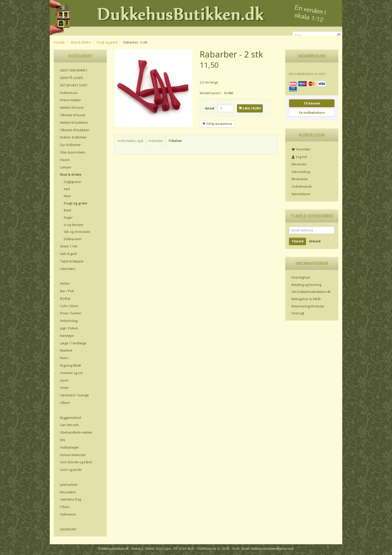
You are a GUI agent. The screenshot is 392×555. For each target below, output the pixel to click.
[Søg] (339, 35)
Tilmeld (297, 241)
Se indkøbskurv (312, 112)
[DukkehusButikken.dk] (196, 17)
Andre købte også (130, 141)
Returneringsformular (308, 306)
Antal (210, 108)
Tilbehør (175, 141)
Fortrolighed (301, 277)
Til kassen (312, 103)
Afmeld (315, 241)
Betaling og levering (306, 285)
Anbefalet (156, 141)
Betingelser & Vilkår (306, 299)
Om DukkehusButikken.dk (311, 292)
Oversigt (298, 313)
